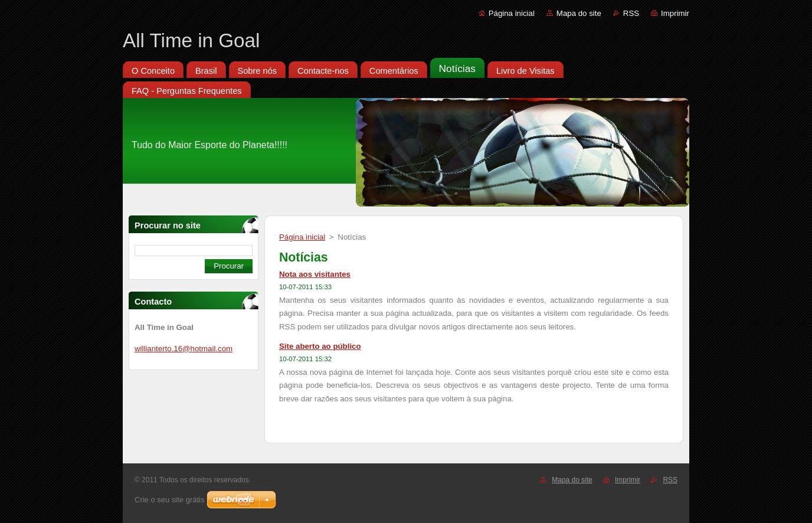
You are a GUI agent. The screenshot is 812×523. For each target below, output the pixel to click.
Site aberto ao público (320, 346)
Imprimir (675, 13)
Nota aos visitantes (315, 274)
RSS (631, 13)
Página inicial (512, 13)
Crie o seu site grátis (170, 500)
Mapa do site (579, 13)
